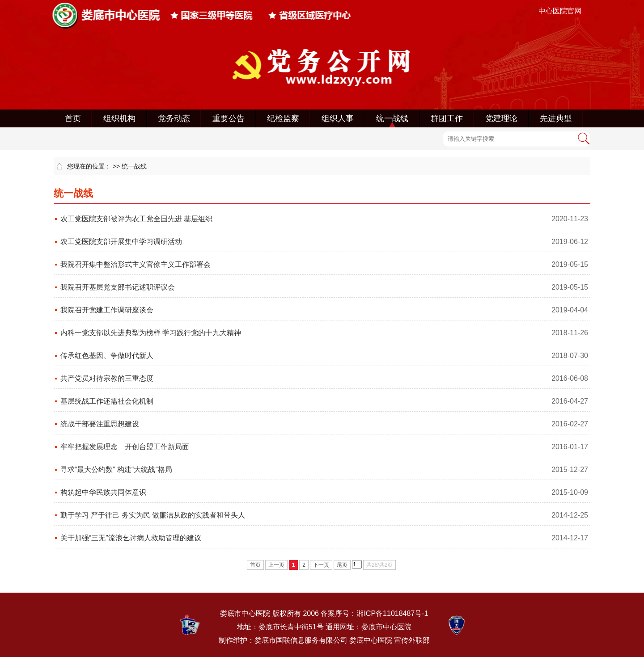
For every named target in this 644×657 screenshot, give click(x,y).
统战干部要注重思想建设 (100, 424)
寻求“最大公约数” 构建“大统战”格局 (116, 470)
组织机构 (119, 118)
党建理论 (501, 118)
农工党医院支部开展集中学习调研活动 (121, 242)
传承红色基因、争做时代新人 (107, 356)
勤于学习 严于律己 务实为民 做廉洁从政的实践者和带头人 (153, 515)
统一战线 (392, 118)
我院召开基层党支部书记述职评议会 (118, 287)
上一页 (276, 565)
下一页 (321, 565)
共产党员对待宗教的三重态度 (107, 378)
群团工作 (447, 118)
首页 (73, 118)
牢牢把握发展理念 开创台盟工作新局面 (125, 447)
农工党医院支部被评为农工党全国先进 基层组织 (136, 219)
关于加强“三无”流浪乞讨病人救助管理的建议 (131, 538)
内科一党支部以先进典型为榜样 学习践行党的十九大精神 (151, 333)
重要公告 (229, 118)
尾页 (342, 565)
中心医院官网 (560, 11)
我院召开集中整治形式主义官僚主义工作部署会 (136, 264)
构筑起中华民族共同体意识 (103, 492)
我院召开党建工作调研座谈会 (107, 310)
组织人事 (338, 118)
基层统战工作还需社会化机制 (107, 401)
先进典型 (556, 118)
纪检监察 (283, 118)
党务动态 (174, 118)
